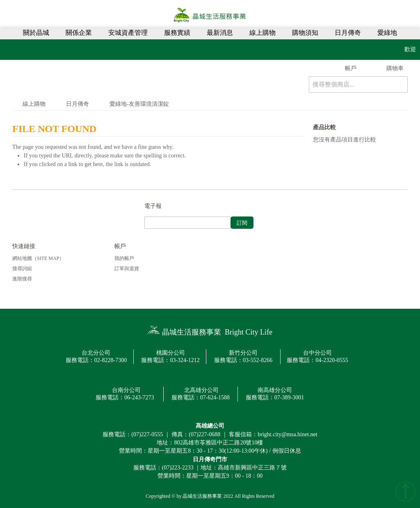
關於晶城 (36, 33)
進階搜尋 (22, 279)
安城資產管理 (128, 33)
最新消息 (220, 33)
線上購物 (262, 33)
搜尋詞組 (22, 269)
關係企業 (79, 33)
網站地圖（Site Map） (38, 258)
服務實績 (177, 33)
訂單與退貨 (127, 269)
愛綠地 (387, 33)
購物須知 (305, 33)
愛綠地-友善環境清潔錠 (139, 104)
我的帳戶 (124, 258)
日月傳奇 (348, 33)
